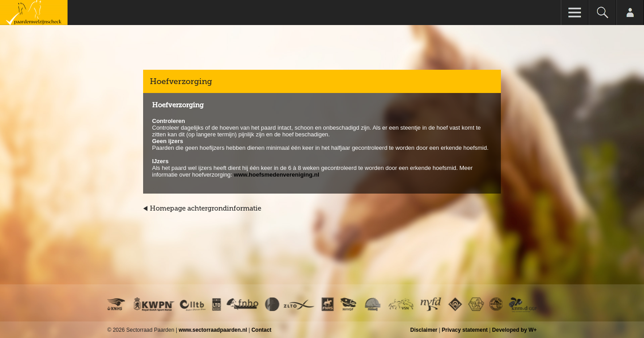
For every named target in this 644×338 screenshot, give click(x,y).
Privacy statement (465, 330)
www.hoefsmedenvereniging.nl (277, 175)
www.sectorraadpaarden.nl (213, 330)
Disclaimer (424, 330)
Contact (261, 330)
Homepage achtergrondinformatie (205, 208)
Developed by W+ (514, 330)
